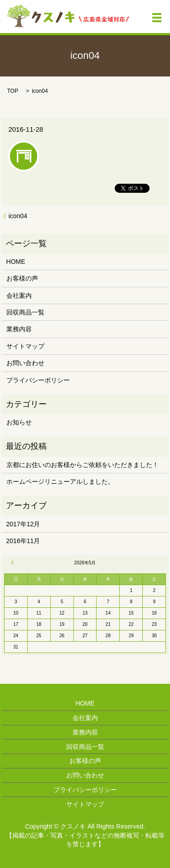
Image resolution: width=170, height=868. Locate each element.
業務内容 (19, 329)
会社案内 (19, 296)
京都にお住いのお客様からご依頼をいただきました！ (83, 465)
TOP (13, 91)
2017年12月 (23, 524)
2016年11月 (23, 541)
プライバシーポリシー (38, 380)
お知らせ (19, 422)
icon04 (18, 216)
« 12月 (14, 563)
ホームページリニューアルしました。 (60, 482)
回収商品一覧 (25, 312)
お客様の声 (22, 278)
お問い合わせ (25, 363)
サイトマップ (25, 346)
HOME (16, 262)
